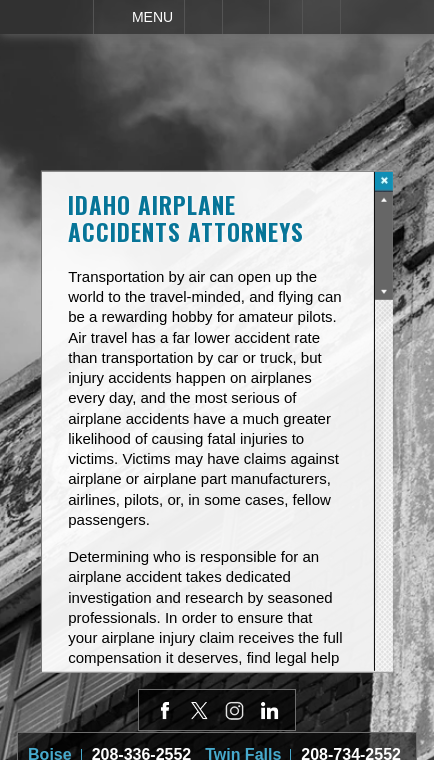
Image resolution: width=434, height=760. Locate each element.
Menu (152, 17)
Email (246, 17)
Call (203, 17)
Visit (286, 17)
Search (321, 17)
